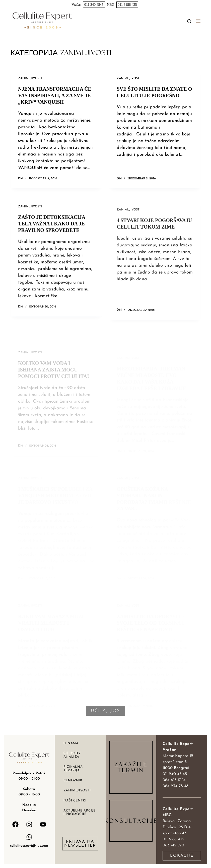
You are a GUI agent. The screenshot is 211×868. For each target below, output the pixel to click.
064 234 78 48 (175, 786)
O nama (71, 743)
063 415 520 (173, 845)
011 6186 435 (127, 5)
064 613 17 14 (174, 780)
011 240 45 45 (175, 774)
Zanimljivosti (30, 78)
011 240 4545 (94, 5)
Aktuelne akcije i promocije (80, 812)
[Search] (189, 21)
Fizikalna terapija (73, 769)
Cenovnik (73, 780)
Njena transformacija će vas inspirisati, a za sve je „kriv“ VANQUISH (55, 95)
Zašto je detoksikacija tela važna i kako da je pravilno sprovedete (52, 232)
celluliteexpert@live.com (29, 846)
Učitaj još (105, 711)
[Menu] (198, 21)
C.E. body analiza (72, 755)
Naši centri (75, 801)
